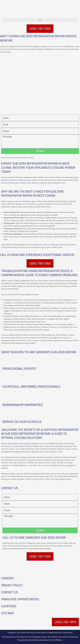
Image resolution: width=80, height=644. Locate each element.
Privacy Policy (67, 633)
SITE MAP (8, 613)
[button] (40, 20)
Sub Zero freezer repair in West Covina (16, 183)
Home (3, 158)
